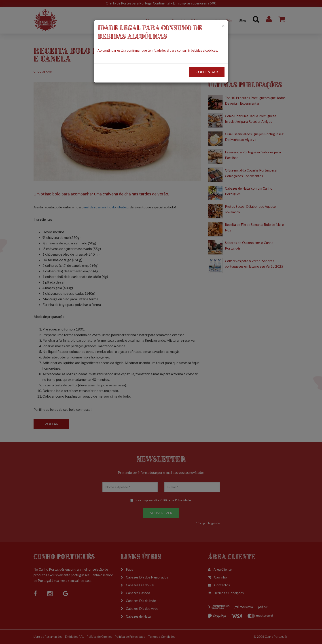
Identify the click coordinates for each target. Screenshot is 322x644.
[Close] (223, 26)
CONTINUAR (207, 72)
